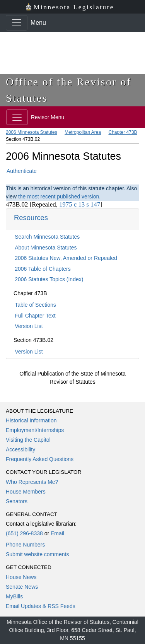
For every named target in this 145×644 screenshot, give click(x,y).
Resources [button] (31, 218)
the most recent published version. (59, 196)
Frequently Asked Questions (40, 459)
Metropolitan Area (83, 132)
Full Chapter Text (35, 316)
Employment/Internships (35, 430)
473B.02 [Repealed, (32, 204)
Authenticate (22, 171)
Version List (29, 326)
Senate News (22, 587)
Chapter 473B (123, 132)
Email (57, 533)
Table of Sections (35, 305)
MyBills (14, 596)
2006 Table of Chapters (43, 269)
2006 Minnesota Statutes (32, 132)
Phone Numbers (25, 545)
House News (21, 577)
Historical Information (31, 420)
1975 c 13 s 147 (80, 204)
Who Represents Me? (32, 482)
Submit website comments (37, 554)
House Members (26, 492)
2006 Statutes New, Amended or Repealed (66, 258)
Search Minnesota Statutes (47, 237)
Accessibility (20, 449)
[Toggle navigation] (17, 23)
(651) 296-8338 (24, 533)
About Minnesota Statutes (46, 248)
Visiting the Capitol (28, 440)
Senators (17, 501)
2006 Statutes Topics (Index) (49, 279)
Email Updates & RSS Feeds (41, 606)
